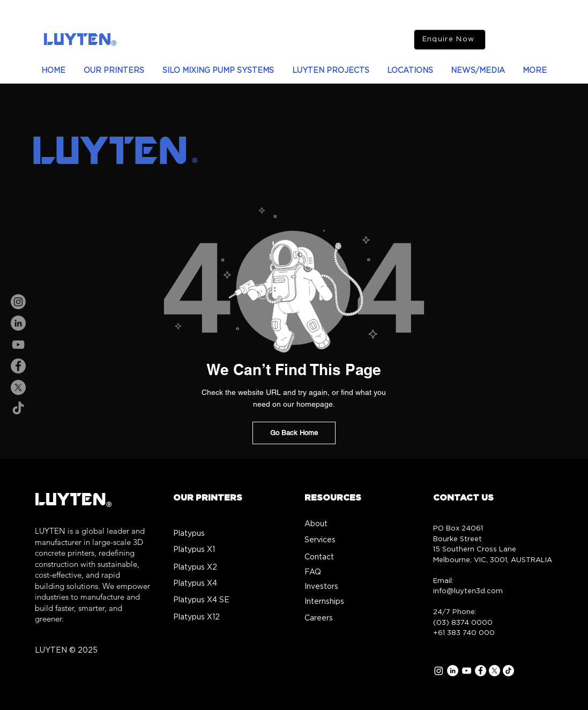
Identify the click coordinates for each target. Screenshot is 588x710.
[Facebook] (18, 366)
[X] (18, 387)
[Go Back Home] (294, 433)
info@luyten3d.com (468, 591)
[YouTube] (18, 345)
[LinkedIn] (18, 323)
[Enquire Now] (450, 40)
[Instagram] (18, 302)
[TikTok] (18, 409)
